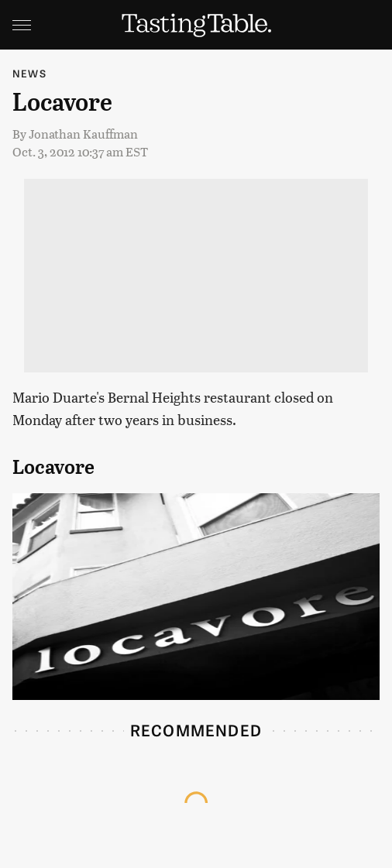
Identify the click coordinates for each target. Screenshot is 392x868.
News (29, 73)
